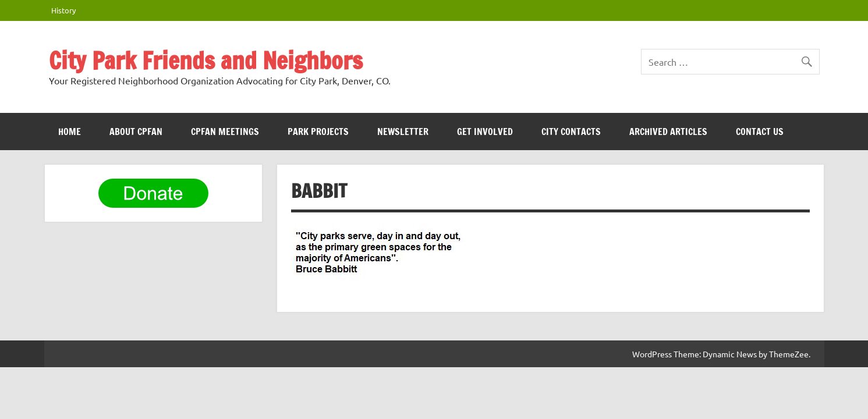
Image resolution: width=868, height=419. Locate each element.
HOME (70, 132)
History (63, 10)
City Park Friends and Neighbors (206, 60)
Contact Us (760, 132)
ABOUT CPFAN (136, 132)
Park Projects (318, 132)
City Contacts (571, 132)
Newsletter (403, 132)
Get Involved (485, 132)
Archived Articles (668, 132)
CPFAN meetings (225, 132)
